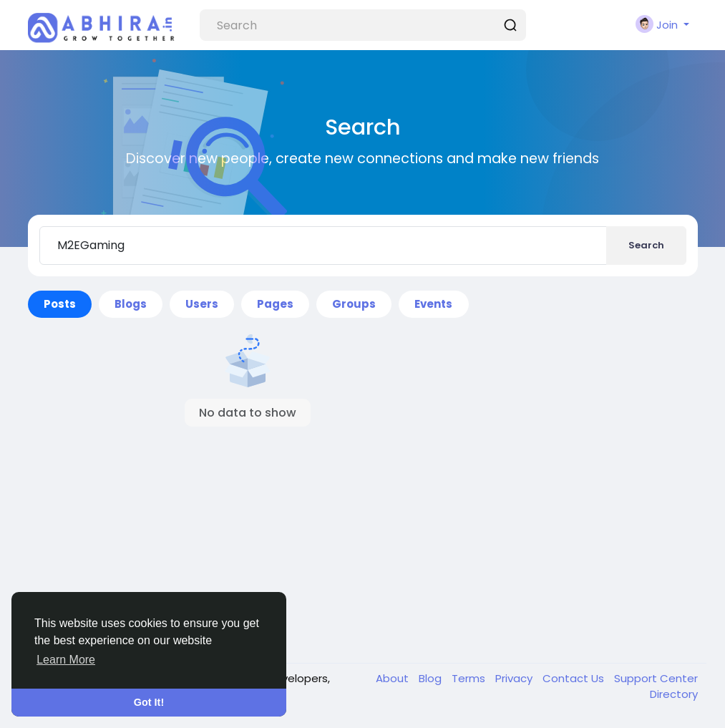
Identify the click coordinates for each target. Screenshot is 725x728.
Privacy (515, 678)
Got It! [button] (149, 702)
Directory (674, 694)
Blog (432, 678)
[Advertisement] (248, 530)
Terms (470, 678)
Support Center (656, 678)
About (394, 678)
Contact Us (575, 678)
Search (646, 245)
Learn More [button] (66, 660)
